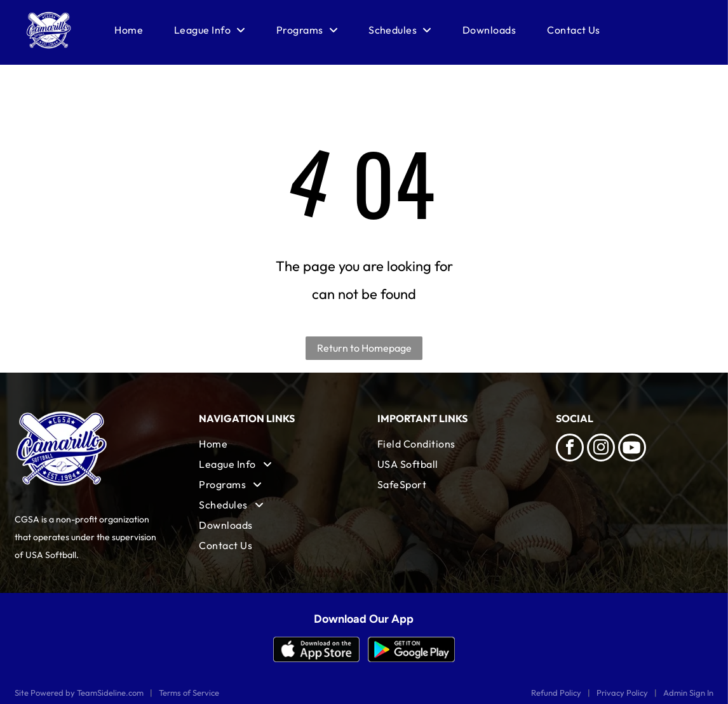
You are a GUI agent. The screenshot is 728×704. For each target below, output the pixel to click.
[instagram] (601, 449)
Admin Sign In (688, 693)
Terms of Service (189, 693)
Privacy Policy (622, 693)
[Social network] (632, 449)
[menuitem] (129, 30)
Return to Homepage (364, 348)
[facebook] (570, 449)
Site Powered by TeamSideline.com (79, 693)
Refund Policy (556, 693)
